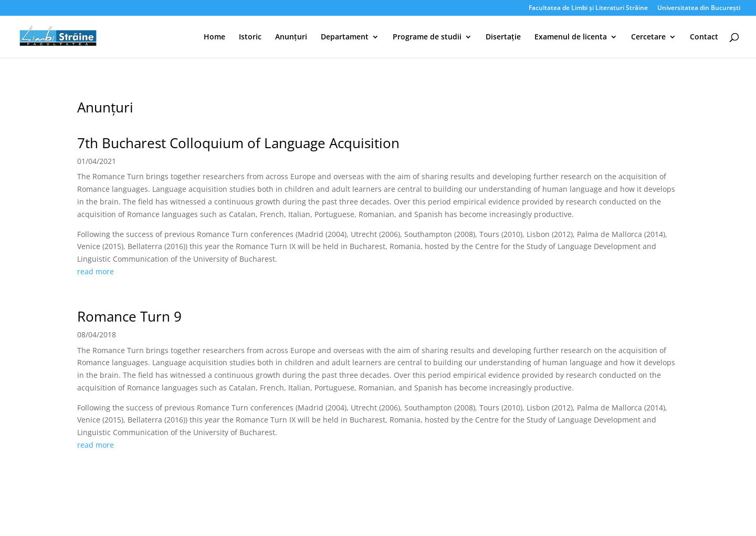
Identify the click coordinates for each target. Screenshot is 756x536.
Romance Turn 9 (129, 316)
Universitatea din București (699, 8)
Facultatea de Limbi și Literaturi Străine (588, 8)
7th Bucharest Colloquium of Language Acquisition (238, 143)
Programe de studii (427, 37)
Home (214, 37)
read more (96, 271)
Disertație (503, 37)
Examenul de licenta (571, 37)
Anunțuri (291, 37)
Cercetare (648, 37)
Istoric (250, 37)
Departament (345, 37)
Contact (704, 37)
